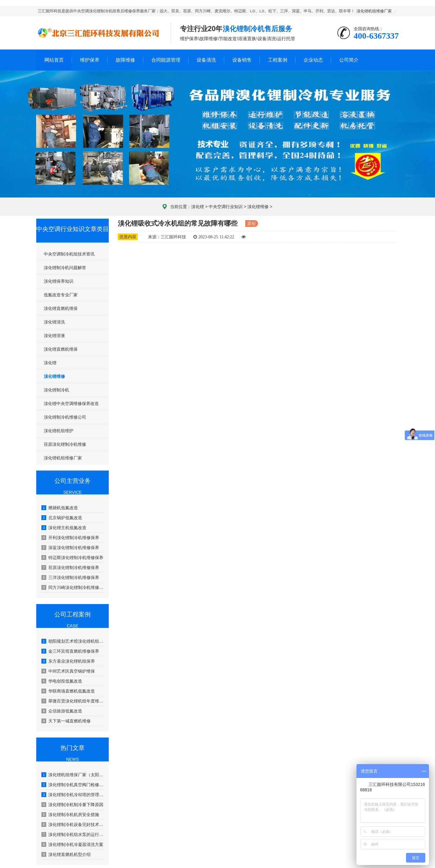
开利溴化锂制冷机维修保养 (70, 538)
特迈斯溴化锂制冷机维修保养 (72, 558)
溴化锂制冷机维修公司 (65, 417)
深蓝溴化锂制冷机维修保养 (70, 548)
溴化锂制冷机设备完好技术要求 (73, 825)
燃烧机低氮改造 (60, 508)
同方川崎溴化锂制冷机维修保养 (73, 587)
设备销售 (242, 60)
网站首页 (54, 60)
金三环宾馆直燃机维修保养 (70, 651)
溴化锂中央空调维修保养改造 (71, 403)
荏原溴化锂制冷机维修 (65, 444)
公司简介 (349, 60)
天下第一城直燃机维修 (66, 721)
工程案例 (278, 60)
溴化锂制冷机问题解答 (65, 268)
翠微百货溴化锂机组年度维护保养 (73, 701)
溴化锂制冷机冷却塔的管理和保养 (73, 795)
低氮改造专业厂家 (61, 295)
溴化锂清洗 (54, 322)
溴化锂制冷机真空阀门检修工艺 (73, 785)
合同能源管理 (166, 60)
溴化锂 (198, 207)
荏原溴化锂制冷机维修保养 (70, 567)
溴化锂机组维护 (59, 431)
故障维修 (125, 60)
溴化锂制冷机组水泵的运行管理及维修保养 (73, 834)
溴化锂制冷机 (56, 390)
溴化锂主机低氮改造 (64, 528)
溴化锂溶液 (54, 336)
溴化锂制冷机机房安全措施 (70, 815)
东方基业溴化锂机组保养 (68, 661)
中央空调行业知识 (226, 207)
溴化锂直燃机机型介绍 (66, 854)
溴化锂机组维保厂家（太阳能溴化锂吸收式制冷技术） (73, 775)
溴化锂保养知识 (59, 281)
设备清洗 (206, 60)
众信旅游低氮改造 (62, 711)
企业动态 (313, 60)
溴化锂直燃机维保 (61, 308)
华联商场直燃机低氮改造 (68, 691)
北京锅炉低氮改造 (62, 518)
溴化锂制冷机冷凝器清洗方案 (72, 844)
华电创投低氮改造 (62, 681)
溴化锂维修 (258, 207)
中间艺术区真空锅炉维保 (68, 671)
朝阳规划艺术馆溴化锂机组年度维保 (73, 641)
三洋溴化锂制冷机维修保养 (70, 577)
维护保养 (90, 60)
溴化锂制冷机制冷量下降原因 (72, 805)
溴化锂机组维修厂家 (374, 11)
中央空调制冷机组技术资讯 (69, 254)
